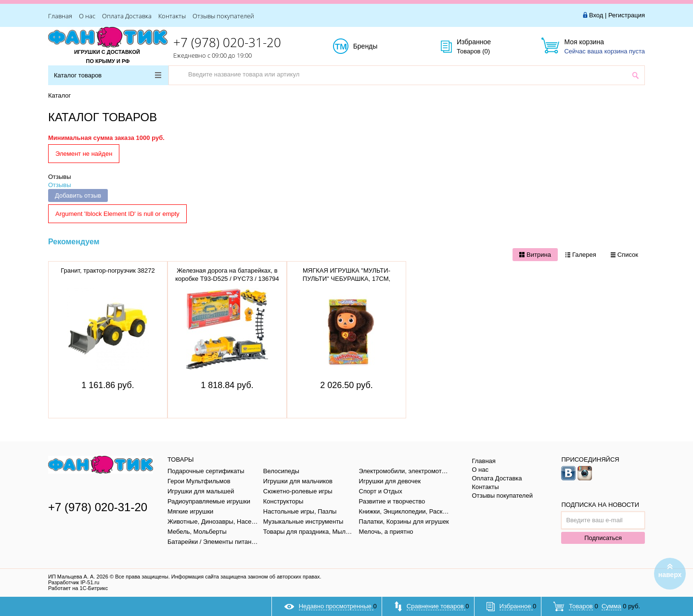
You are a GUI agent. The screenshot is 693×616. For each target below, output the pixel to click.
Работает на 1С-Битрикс (78, 588)
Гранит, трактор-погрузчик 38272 (108, 270)
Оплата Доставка (127, 16)
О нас (87, 16)
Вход (596, 15)
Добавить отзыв (78, 195)
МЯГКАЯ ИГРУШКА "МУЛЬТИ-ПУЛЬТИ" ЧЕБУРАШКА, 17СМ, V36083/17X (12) (346, 279)
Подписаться (603, 538)
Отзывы (60, 177)
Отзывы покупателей (223, 16)
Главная (60, 16)
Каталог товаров (108, 75)
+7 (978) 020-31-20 (227, 42)
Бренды (376, 47)
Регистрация (627, 15)
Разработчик (74, 582)
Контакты (172, 16)
